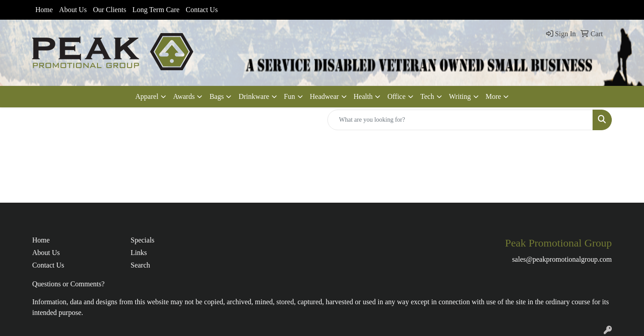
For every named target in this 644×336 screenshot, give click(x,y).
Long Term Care (156, 10)
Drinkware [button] (254, 96)
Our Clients (110, 10)
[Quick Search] (460, 120)
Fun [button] (290, 96)
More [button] (494, 96)
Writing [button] (460, 96)
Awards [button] (184, 96)
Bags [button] (216, 96)
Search (140, 265)
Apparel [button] (147, 96)
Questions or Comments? (68, 284)
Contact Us (202, 10)
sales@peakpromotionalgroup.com (562, 259)
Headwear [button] (324, 96)
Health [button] (363, 96)
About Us (73, 10)
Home (44, 10)
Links (139, 253)
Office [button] (396, 96)
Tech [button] (427, 96)
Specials (142, 240)
